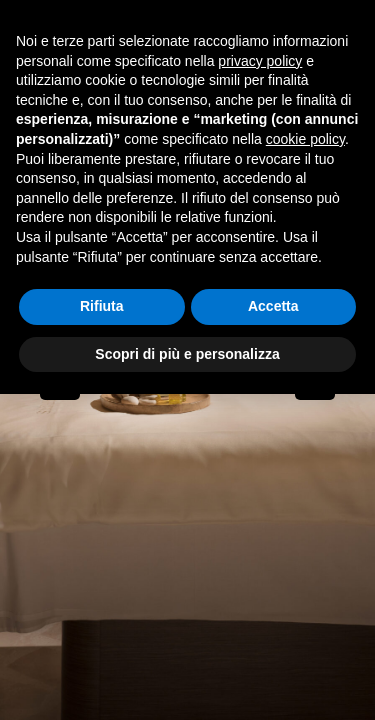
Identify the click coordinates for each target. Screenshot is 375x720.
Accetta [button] (273, 306)
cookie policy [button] (305, 139)
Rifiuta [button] (102, 306)
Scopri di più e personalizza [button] (187, 354)
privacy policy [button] (260, 61)
